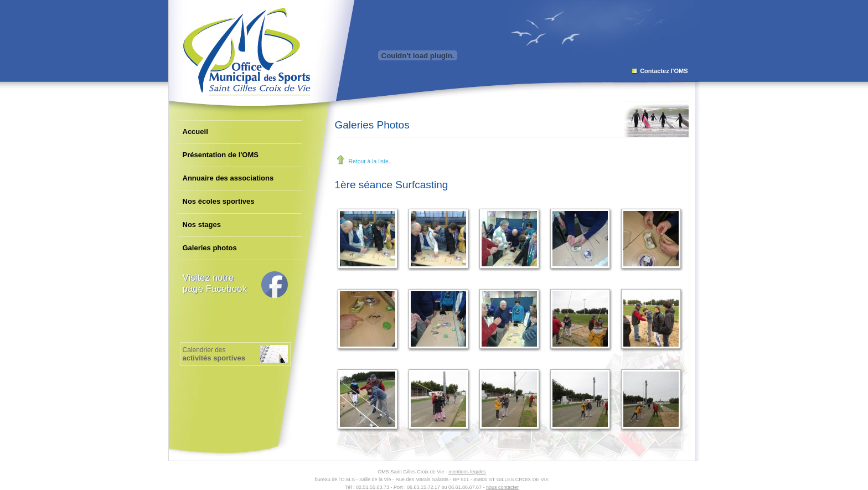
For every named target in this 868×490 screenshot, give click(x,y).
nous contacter (502, 487)
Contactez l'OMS (664, 71)
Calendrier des (214, 354)
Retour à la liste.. (370, 161)
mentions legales (467, 472)
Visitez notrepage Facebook (215, 283)
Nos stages (202, 225)
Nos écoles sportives (219, 201)
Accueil (195, 131)
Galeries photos (210, 248)
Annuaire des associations (228, 178)
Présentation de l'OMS (221, 155)
